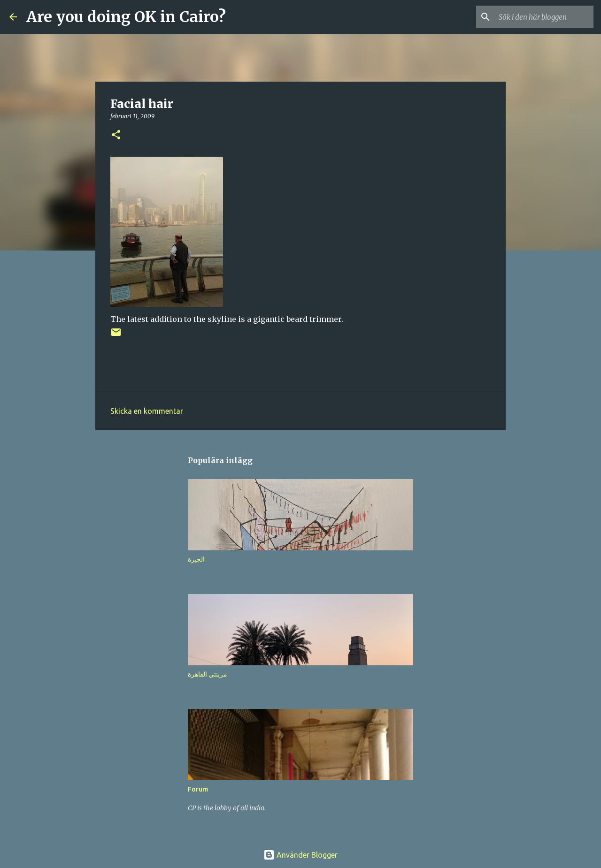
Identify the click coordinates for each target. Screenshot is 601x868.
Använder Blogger (300, 855)
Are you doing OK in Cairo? (126, 17)
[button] (116, 135)
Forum (198, 789)
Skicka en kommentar (147, 411)
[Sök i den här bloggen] (544, 17)
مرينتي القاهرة (208, 674)
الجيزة (196, 559)
